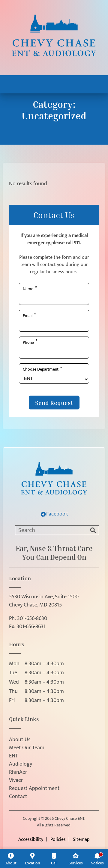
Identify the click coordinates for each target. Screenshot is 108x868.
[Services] (76, 858)
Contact (18, 797)
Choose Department (42, 369)
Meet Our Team (27, 748)
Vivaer (16, 780)
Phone (30, 342)
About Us (20, 740)
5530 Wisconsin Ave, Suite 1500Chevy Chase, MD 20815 (44, 601)
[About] (11, 858)
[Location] (32, 858)
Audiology (21, 764)
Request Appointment (34, 789)
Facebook (54, 514)
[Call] (54, 858)
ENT (13, 756)
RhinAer (18, 772)
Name (30, 288)
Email (29, 315)
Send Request (54, 403)
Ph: (28, 619)
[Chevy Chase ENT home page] (54, 39)
